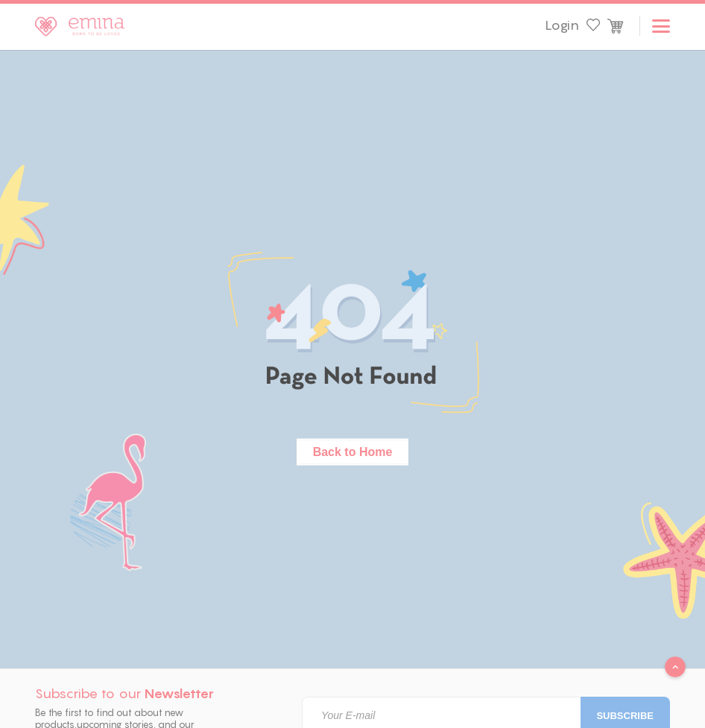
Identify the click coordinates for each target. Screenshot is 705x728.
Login (562, 25)
